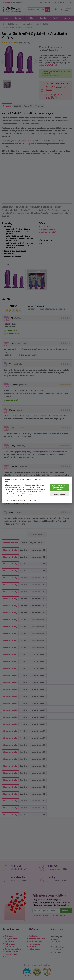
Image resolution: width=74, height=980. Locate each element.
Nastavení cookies (59, 494)
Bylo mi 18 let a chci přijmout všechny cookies (59, 488)
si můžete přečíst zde (29, 500)
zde (31, 494)
